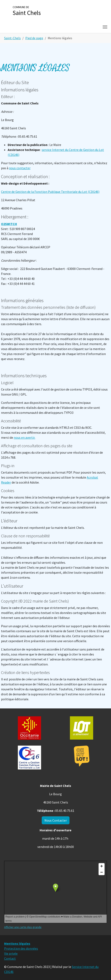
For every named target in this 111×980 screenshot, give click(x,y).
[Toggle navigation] (105, 27)
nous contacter (20, 168)
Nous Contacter (56, 820)
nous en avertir (24, 437)
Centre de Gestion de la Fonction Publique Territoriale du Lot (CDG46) (50, 192)
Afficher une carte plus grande (23, 927)
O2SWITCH (9, 224)
